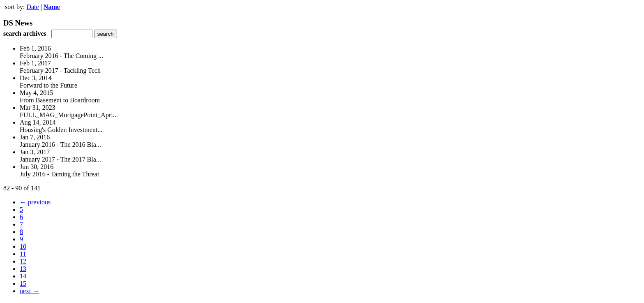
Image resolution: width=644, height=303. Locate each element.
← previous (35, 202)
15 (23, 283)
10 (23, 246)
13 (23, 269)
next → (30, 291)
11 (23, 254)
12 (23, 261)
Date (32, 7)
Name (52, 7)
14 (23, 276)
